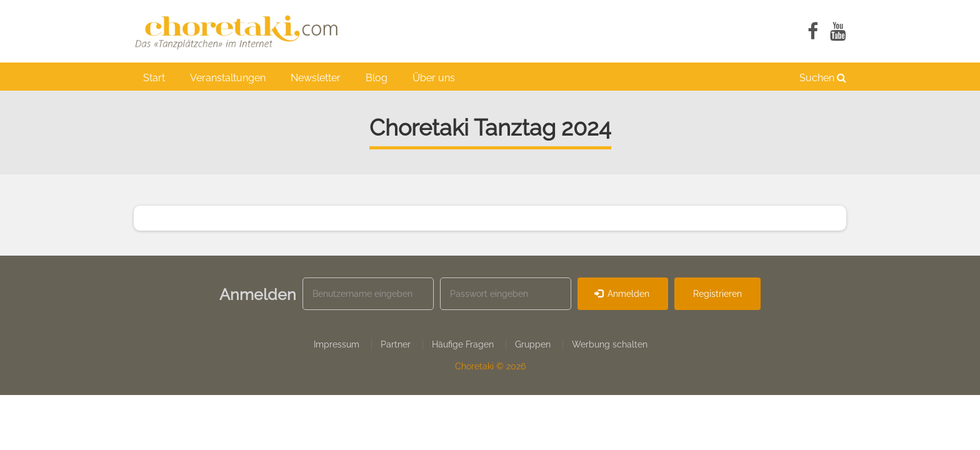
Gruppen (533, 344)
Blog (377, 78)
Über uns (434, 78)
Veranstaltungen (228, 78)
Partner (396, 344)
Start (154, 78)
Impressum (337, 344)
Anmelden (622, 294)
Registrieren (717, 294)
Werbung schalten (610, 344)
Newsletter (316, 78)
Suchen (823, 78)
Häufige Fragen (463, 344)
